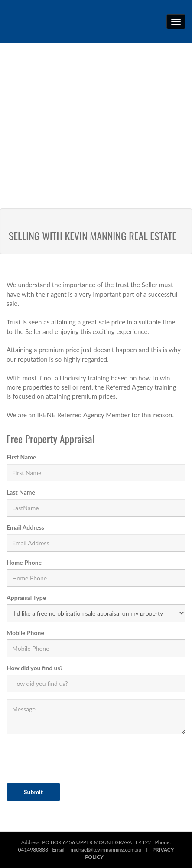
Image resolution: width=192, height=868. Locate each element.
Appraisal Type (26, 598)
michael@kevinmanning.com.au (106, 850)
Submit (33, 792)
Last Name (21, 492)
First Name (21, 457)
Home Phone (24, 562)
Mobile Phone (25, 633)
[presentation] (72, 758)
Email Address (25, 527)
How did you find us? (35, 668)
